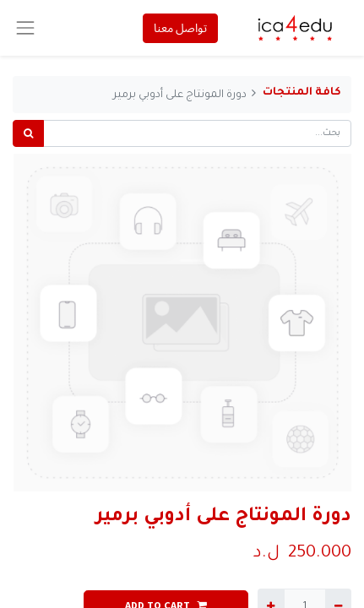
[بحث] (28, 133)
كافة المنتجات (302, 93)
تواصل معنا (180, 28)
